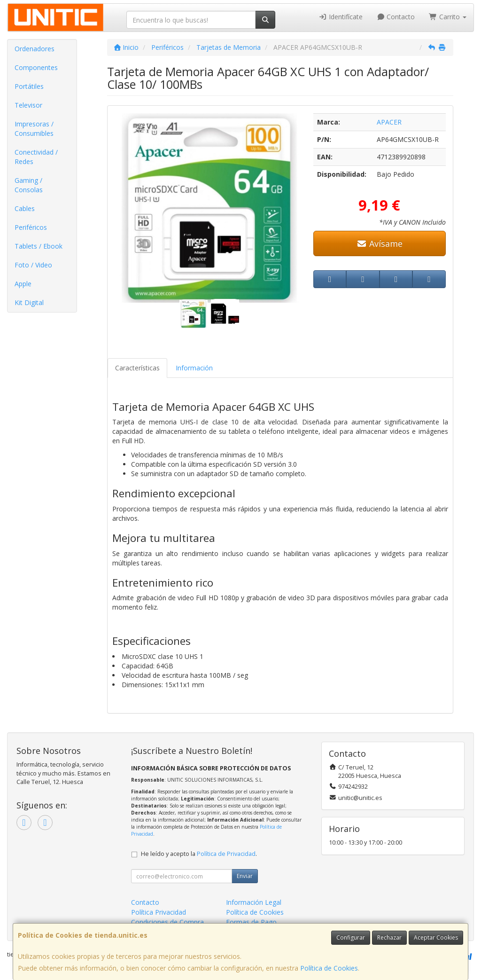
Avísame (379, 243)
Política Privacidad (159, 912)
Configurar (351, 937)
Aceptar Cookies (436, 937)
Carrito (448, 17)
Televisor (28, 105)
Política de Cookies (329, 968)
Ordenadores (35, 49)
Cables (25, 208)
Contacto (396, 17)
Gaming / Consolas (29, 185)
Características (137, 368)
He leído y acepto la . (199, 854)
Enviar (245, 876)
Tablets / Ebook (39, 246)
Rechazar (389, 937)
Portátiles (29, 86)
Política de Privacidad (226, 854)
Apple (23, 284)
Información (194, 368)
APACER (389, 122)
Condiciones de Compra (167, 922)
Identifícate (341, 17)
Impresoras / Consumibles (34, 129)
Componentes (36, 67)
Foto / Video (33, 265)
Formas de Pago (251, 922)
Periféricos (31, 227)
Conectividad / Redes (36, 157)
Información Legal (254, 902)
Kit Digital (29, 302)
